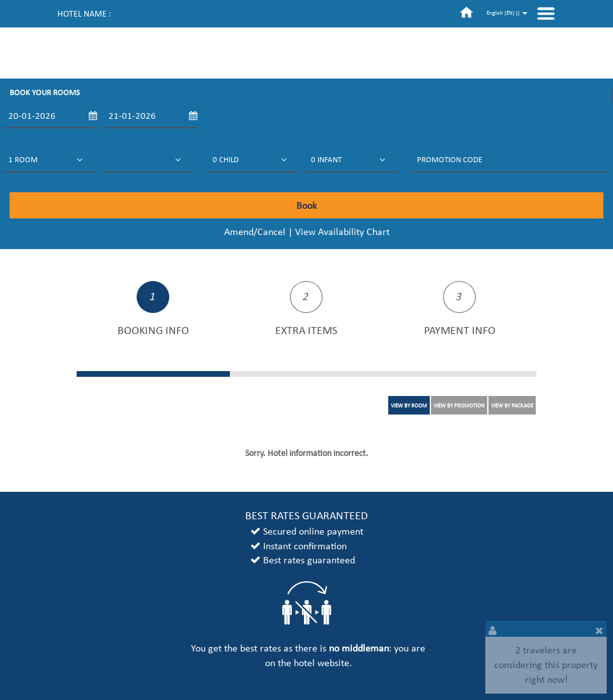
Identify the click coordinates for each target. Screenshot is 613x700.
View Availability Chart (342, 232)
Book (306, 205)
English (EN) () (507, 12)
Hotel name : (84, 14)
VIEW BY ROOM (409, 405)
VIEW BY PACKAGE (512, 405)
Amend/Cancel (255, 232)
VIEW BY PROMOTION (459, 405)
